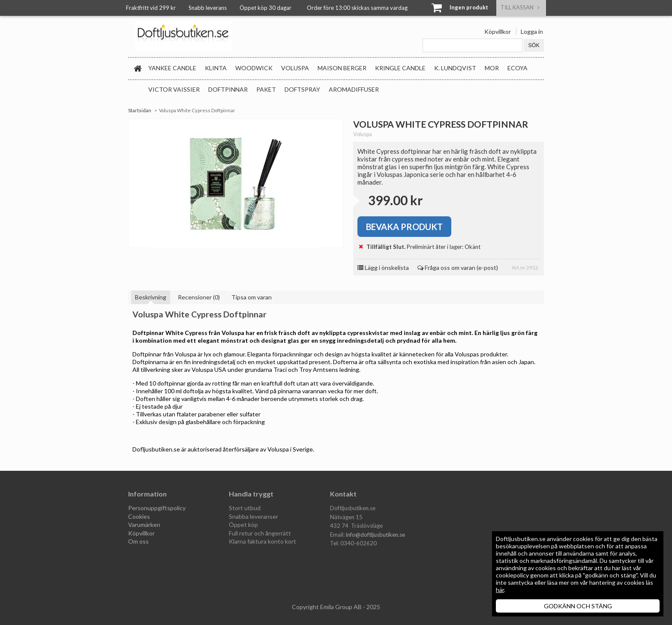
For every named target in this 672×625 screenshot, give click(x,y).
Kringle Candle (400, 68)
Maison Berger (342, 68)
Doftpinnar (228, 89)
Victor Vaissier (174, 89)
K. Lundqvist (455, 68)
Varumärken (144, 525)
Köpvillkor (498, 31)
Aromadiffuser (354, 89)
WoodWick (254, 68)
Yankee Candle (172, 68)
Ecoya (517, 68)
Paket (266, 89)
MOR (492, 68)
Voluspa (295, 68)
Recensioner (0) (199, 297)
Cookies (139, 516)
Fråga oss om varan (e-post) (458, 268)
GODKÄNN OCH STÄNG (578, 606)
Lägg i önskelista (383, 268)
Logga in (532, 31)
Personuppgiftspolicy (157, 508)
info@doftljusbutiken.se (375, 535)
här (500, 590)
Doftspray (302, 89)
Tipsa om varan (252, 297)
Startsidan (140, 110)
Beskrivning (151, 297)
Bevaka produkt (404, 227)
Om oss (138, 541)
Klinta (216, 68)
